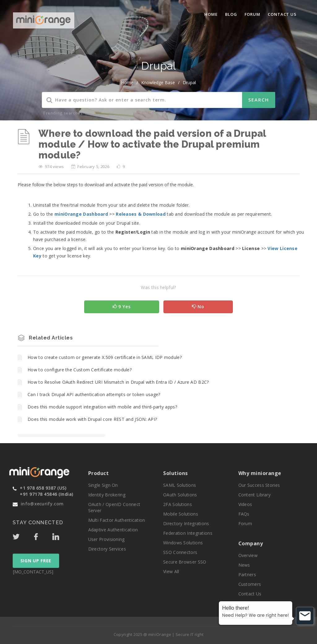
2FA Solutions (178, 504)
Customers (250, 584)
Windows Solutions (183, 543)
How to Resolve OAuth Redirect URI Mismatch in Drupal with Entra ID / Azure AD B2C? (118, 382)
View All (171, 571)
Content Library (255, 495)
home (127, 82)
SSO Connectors (180, 552)
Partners (247, 575)
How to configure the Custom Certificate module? (80, 370)
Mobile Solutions (181, 514)
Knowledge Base (158, 82)
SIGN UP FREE (36, 561)
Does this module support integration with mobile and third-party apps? (102, 407)
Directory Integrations (186, 523)
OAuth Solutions (180, 495)
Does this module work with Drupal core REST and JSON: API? (92, 419)
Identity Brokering (107, 495)
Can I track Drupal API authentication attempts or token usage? (94, 394)
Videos (245, 504)
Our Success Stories (259, 485)
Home (211, 14)
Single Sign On (103, 485)
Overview (248, 555)
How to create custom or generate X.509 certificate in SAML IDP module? (105, 357)
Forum (253, 14)
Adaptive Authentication (113, 530)
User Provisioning (106, 539)
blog (231, 14)
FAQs (244, 514)
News (244, 565)
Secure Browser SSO (185, 562)
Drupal (189, 82)
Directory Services (107, 549)
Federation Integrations (188, 533)
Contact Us (282, 14)
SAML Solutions (180, 485)
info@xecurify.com (42, 504)
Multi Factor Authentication (117, 520)
